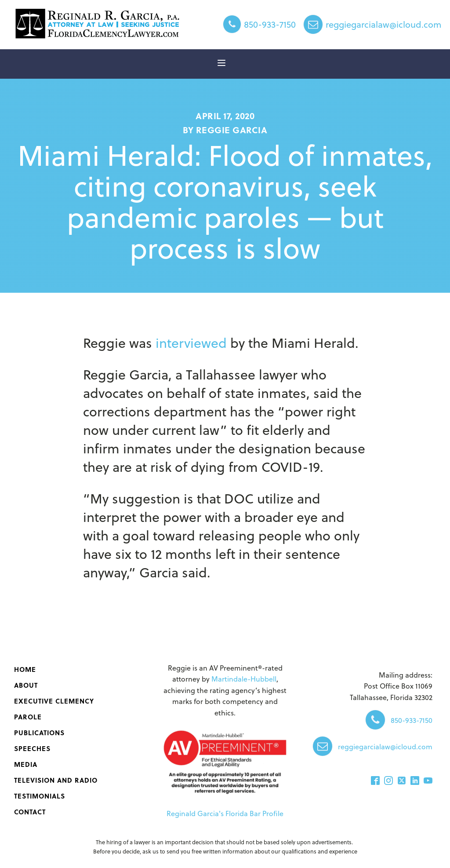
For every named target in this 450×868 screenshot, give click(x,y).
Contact (30, 812)
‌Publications (39, 733)
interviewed (191, 343)
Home (25, 669)
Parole (28, 717)
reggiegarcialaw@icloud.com (383, 24)
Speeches (32, 748)
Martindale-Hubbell (244, 679)
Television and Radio (56, 780)
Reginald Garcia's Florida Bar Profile (225, 813)
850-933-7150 (270, 24)
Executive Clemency (54, 701)
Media (26, 764)
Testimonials (40, 796)
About (26, 685)
